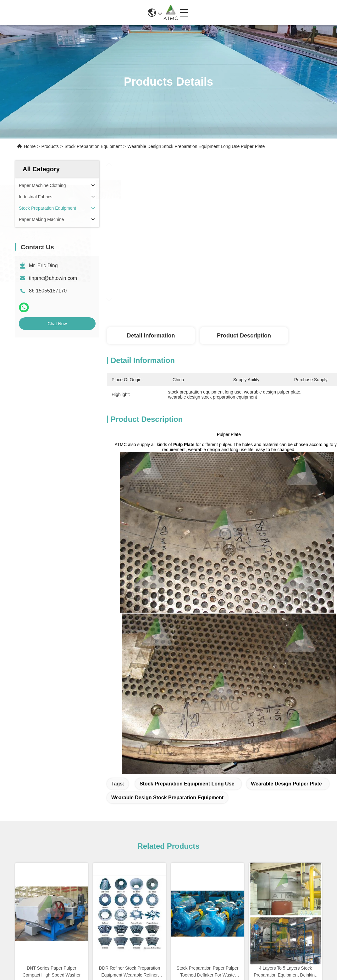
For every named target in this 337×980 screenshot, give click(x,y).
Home (30, 146)
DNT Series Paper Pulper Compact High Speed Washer (52, 972)
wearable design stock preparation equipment (167, 798)
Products (50, 146)
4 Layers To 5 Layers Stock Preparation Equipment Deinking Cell (285, 972)
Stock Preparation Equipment (93, 146)
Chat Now (57, 324)
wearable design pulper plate (286, 784)
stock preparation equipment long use (187, 784)
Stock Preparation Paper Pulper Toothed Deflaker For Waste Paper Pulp (208, 972)
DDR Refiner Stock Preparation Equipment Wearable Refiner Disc (130, 972)
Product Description (244, 336)
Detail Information (151, 336)
